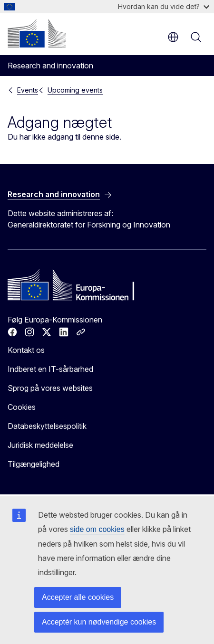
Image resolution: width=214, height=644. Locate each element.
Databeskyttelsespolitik (47, 426)
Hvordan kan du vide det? (164, 6)
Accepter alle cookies (78, 597)
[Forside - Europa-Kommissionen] (37, 33)
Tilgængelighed (34, 464)
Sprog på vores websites (50, 388)
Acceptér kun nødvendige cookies (99, 622)
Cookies (22, 407)
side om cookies (97, 529)
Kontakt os (26, 350)
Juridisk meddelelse (40, 445)
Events (28, 90)
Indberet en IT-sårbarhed (50, 369)
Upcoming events (75, 90)
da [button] (173, 37)
